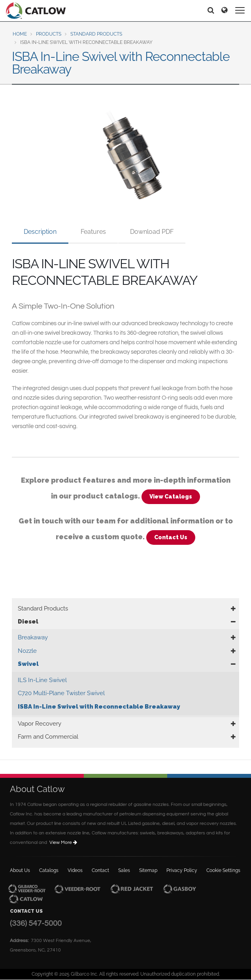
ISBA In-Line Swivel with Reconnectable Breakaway (99, 707)
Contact (100, 870)
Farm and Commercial (48, 737)
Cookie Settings (223, 870)
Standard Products (96, 34)
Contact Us (171, 537)
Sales (124, 870)
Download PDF (152, 232)
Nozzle (27, 651)
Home (20, 34)
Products (49, 34)
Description (40, 232)
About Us (20, 870)
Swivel (28, 664)
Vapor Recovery (40, 724)
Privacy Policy (182, 870)
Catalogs (49, 870)
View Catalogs (171, 497)
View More (64, 843)
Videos (75, 870)
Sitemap (148, 870)
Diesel (28, 622)
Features (93, 232)
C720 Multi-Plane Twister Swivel (61, 693)
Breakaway (33, 637)
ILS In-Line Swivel (42, 680)
